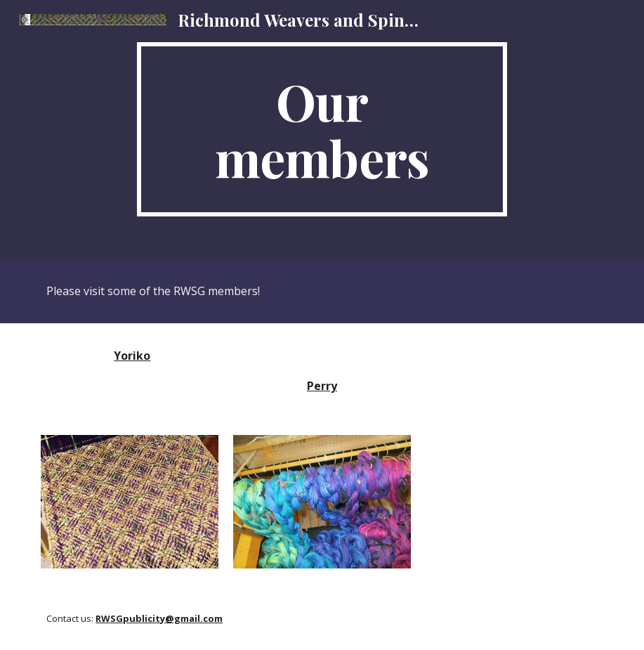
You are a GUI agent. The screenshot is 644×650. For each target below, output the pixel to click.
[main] (322, 129)
